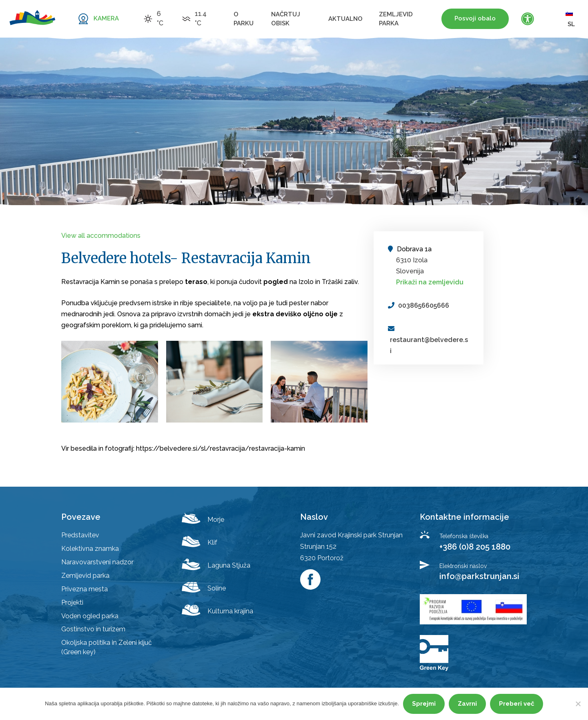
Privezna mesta (85, 589)
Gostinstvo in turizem (93, 629)
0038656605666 (424, 305)
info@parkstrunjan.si (479, 576)
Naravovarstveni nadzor (97, 562)
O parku (244, 19)
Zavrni (467, 704)
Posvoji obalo (475, 18)
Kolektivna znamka (90, 549)
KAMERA (106, 18)
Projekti (72, 603)
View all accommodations (101, 236)
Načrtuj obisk (286, 19)
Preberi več (517, 704)
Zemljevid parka (396, 19)
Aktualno (345, 19)
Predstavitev (80, 535)
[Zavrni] (578, 704)
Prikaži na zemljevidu (430, 282)
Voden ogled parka (90, 616)
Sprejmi (424, 704)
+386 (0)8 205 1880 (475, 547)
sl (570, 19)
